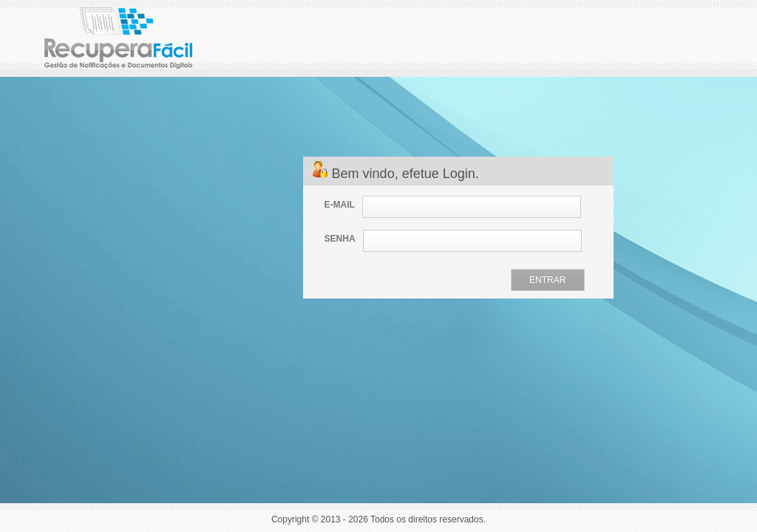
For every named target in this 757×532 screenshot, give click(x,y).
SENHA (340, 239)
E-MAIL (340, 205)
